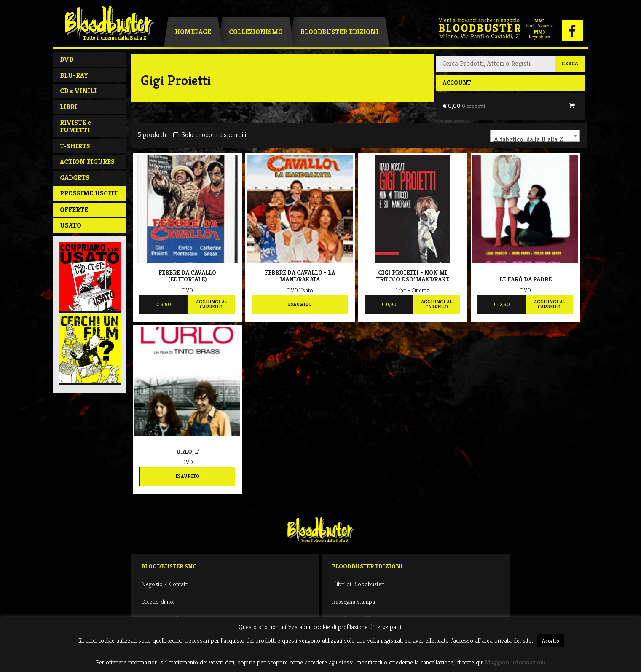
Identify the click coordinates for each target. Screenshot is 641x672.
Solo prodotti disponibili (210, 135)
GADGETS (75, 178)
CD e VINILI (78, 91)
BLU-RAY (74, 75)
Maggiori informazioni (515, 662)
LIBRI (68, 107)
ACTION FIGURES (87, 162)
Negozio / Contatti (165, 584)
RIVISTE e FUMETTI (75, 126)
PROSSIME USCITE (89, 193)
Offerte (74, 210)
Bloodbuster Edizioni (339, 32)
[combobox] (535, 136)
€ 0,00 (464, 106)
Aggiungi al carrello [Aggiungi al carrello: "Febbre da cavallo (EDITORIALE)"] (211, 304)
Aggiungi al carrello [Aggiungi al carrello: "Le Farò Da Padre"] (549, 304)
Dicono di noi (158, 601)
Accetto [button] (551, 641)
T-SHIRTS (75, 146)
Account (457, 83)
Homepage (193, 32)
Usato (71, 225)
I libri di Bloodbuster (358, 584)
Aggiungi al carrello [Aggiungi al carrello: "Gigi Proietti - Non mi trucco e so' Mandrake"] (436, 304)
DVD (67, 59)
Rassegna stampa (353, 601)
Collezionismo (256, 32)
